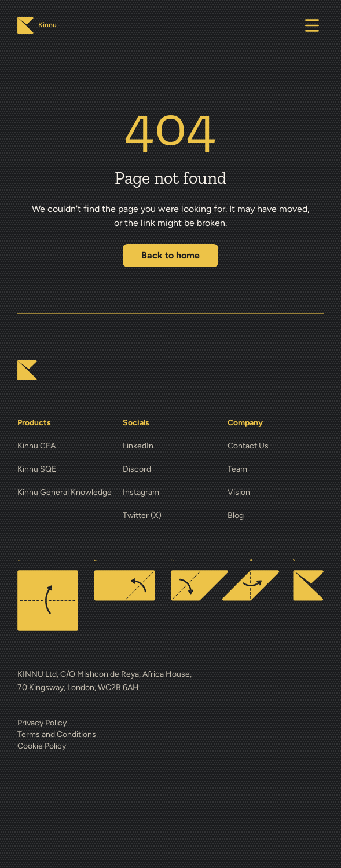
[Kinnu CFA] (65, 446)
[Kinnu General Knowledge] (65, 493)
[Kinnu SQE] (65, 469)
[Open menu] (312, 25)
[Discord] (171, 469)
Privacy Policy (42, 723)
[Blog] (276, 516)
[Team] (276, 469)
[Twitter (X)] (171, 516)
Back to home (170, 255)
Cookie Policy (42, 746)
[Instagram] (171, 493)
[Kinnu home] (27, 370)
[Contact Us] (276, 446)
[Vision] (276, 493)
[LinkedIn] (171, 446)
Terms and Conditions (57, 734)
